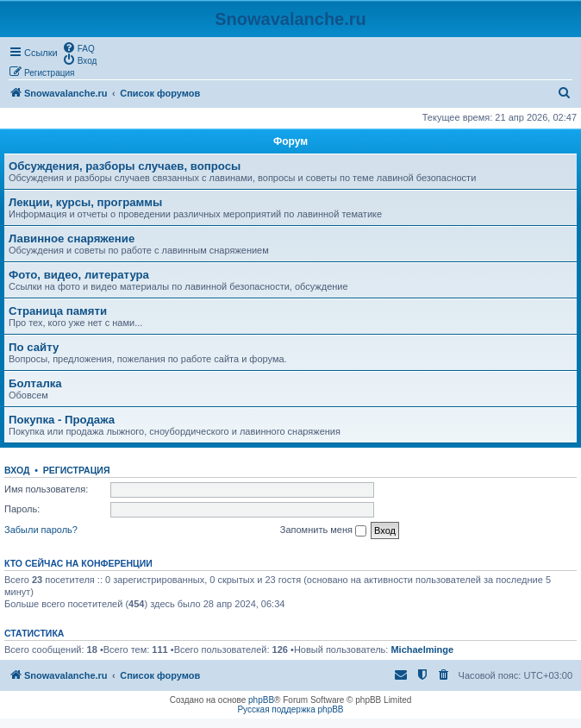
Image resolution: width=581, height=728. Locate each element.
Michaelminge (422, 650)
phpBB (261, 700)
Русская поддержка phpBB (290, 709)
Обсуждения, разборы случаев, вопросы (125, 166)
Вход (17, 470)
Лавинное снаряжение (72, 238)
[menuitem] (78, 47)
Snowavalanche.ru (290, 19)
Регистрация (77, 470)
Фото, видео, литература (79, 275)
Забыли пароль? (41, 530)
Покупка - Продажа (62, 420)
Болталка (35, 383)
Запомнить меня (323, 530)
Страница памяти (58, 311)
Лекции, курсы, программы (85, 202)
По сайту (34, 347)
